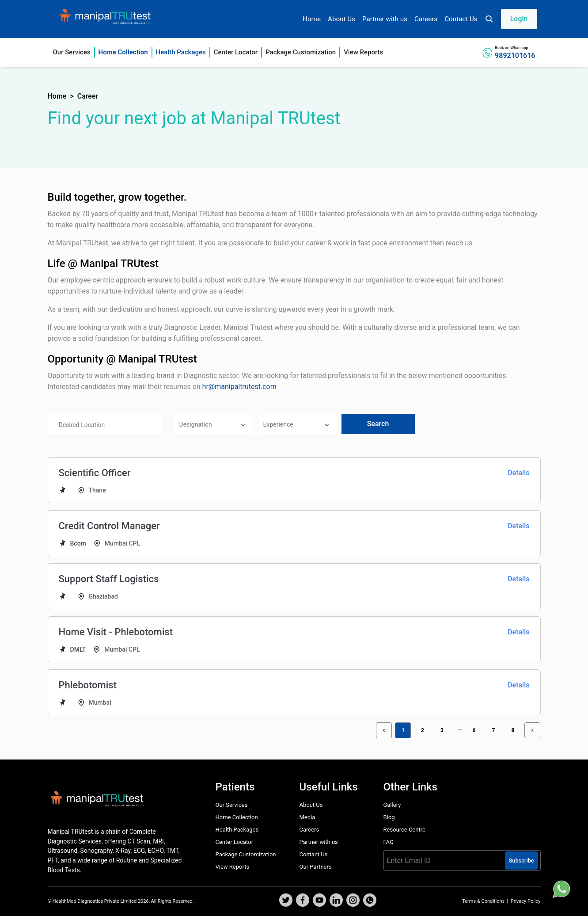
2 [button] (423, 730)
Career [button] (88, 96)
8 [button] (513, 730)
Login (519, 19)
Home (312, 19)
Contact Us (461, 19)
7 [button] (494, 730)
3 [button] (442, 730)
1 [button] (403, 730)
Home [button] (57, 96)
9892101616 (515, 55)
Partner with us (385, 19)
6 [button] (474, 730)
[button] (511, 19)
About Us (341, 19)
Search (378, 424)
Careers (426, 19)
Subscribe (522, 861)
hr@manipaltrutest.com (239, 387)
